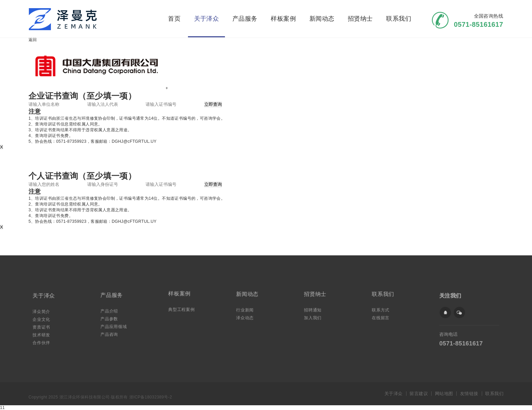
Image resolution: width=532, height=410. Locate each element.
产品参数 (111, 318)
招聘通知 (314, 309)
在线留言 (382, 317)
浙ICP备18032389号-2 (151, 397)
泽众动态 (246, 317)
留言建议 (419, 394)
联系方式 (382, 309)
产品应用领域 (115, 326)
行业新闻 (246, 309)
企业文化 (43, 319)
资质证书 (43, 326)
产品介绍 (111, 311)
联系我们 (399, 19)
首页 (174, 19)
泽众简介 (43, 312)
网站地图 (444, 394)
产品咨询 (111, 333)
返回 (33, 40)
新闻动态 (322, 19)
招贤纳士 (360, 19)
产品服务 (245, 19)
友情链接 (469, 394)
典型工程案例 (183, 309)
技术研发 (43, 334)
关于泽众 (207, 19)
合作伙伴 (43, 341)
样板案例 (283, 19)
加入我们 (314, 317)
